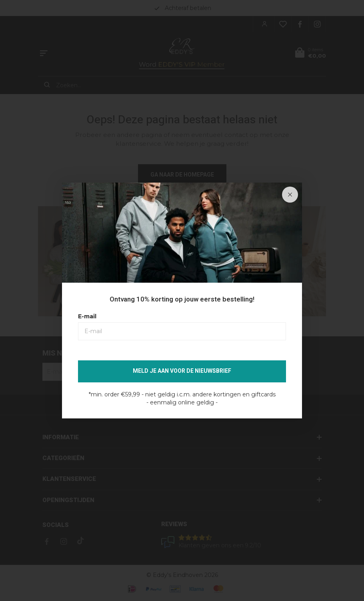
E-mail (87, 316)
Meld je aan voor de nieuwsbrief (182, 371)
